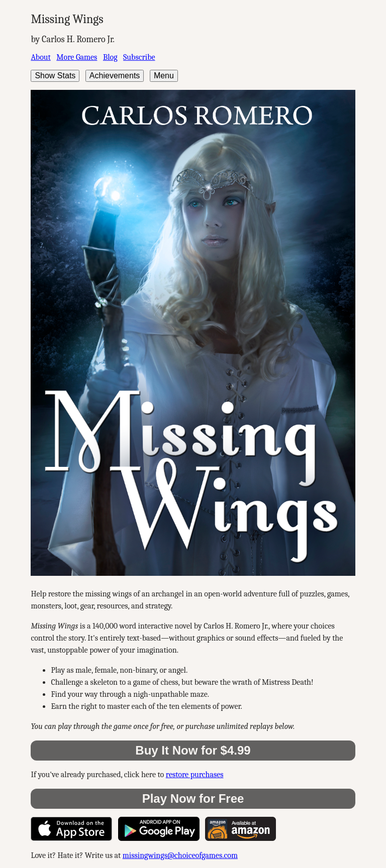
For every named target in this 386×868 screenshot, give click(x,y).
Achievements (115, 76)
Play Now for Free (193, 798)
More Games (77, 57)
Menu (164, 76)
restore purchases (195, 775)
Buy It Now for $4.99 (193, 750)
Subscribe (139, 57)
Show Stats (55, 76)
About (40, 57)
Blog (110, 57)
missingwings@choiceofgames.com (180, 855)
